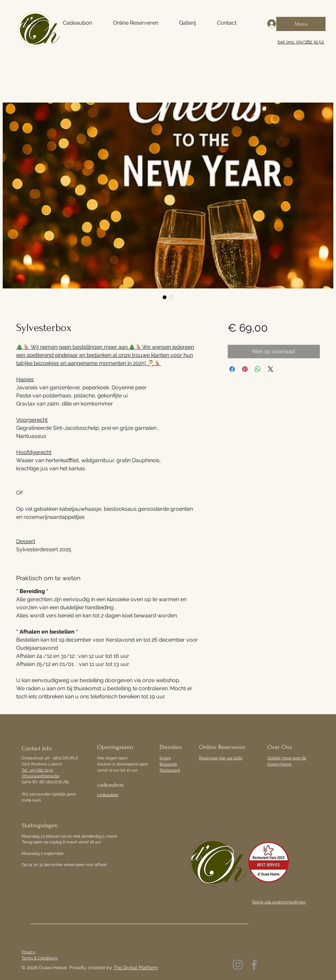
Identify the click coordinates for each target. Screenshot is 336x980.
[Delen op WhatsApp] (258, 369)
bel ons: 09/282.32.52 (301, 42)
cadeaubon (108, 795)
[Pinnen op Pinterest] (245, 369)
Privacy (29, 952)
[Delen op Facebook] (232, 369)
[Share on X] (271, 369)
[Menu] (301, 24)
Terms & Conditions (40, 958)
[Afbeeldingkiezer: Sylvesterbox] (165, 297)
